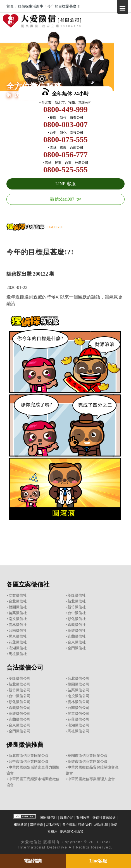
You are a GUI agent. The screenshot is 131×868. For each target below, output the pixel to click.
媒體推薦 (37, 825)
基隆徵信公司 (20, 678)
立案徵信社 (18, 595)
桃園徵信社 (18, 607)
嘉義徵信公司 (20, 708)
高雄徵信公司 (20, 713)
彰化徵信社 (77, 619)
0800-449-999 (65, 109)
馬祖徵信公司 (78, 731)
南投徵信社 (18, 619)
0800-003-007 (65, 124)
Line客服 (98, 861)
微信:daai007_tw (65, 199)
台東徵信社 (77, 642)
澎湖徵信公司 (78, 725)
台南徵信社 (18, 630)
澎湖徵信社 (18, 648)
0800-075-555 (65, 139)
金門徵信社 (77, 648)
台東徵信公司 (20, 725)
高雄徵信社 (77, 630)
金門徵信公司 (20, 731)
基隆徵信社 (77, 595)
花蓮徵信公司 (78, 719)
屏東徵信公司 (78, 713)
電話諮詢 (33, 861)
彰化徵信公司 (20, 702)
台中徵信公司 (20, 696)
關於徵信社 (49, 818)
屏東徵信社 (18, 636)
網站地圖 (101, 825)
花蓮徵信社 (18, 642)
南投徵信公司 (78, 696)
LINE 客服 (65, 184)
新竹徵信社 (77, 607)
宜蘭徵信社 (77, 636)
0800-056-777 (65, 155)
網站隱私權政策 (72, 831)
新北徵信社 (77, 601)
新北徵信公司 (20, 684)
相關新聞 (20, 825)
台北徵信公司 (78, 678)
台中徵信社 (77, 613)
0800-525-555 (65, 170)
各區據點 (69, 825)
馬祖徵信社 (18, 654)
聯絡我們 (85, 825)
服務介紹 (67, 818)
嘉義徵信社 (77, 625)
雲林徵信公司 (78, 702)
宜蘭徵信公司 (20, 719)
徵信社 (36, 842)
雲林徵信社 (18, 625)
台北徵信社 (18, 601)
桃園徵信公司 (78, 684)
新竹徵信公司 (20, 690)
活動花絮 (53, 825)
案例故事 (83, 818)
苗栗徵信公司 (78, 690)
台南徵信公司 (78, 708)
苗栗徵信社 (18, 613)
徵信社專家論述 (104, 818)
